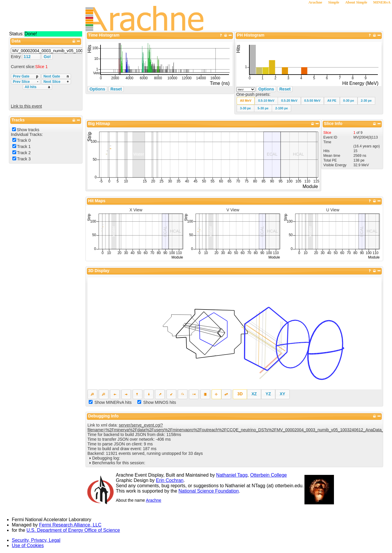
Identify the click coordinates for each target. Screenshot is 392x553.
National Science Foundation (209, 491)
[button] (246, 101)
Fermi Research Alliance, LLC (70, 525)
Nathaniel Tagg (232, 475)
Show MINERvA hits (113, 402)
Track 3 (24, 159)
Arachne (315, 2)
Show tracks (28, 130)
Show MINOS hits (160, 402)
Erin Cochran (170, 480)
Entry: (17, 57)
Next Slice (56, 82)
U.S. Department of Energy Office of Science (73, 530)
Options (266, 89)
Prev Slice (26, 82)
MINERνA (382, 2)
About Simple (356, 2)
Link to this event (27, 106)
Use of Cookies (28, 545)
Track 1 (24, 147)
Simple (334, 2)
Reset (285, 89)
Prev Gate (26, 76)
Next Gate (56, 76)
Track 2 (24, 153)
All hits (37, 87)
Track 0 (24, 140)
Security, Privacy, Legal (36, 540)
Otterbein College (269, 475)
